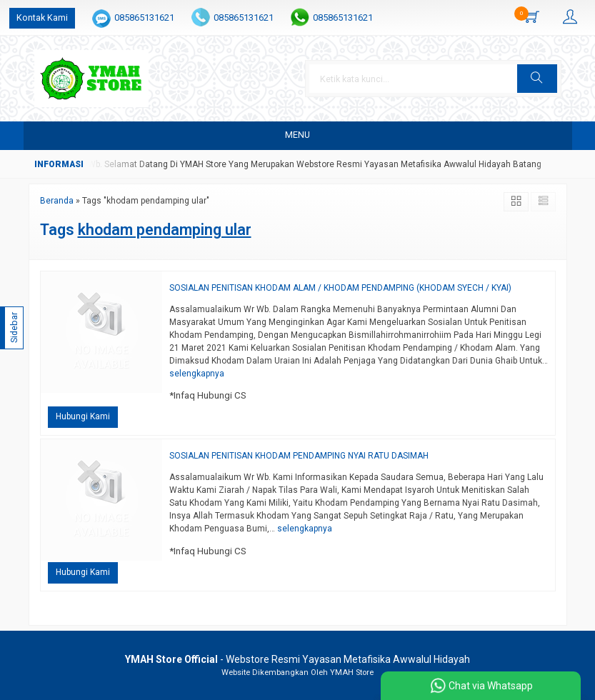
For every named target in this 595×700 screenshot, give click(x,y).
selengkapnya (197, 374)
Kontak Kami (42, 17)
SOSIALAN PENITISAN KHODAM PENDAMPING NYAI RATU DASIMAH (299, 456)
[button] (537, 79)
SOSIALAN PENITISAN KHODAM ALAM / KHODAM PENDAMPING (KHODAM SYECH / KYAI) (340, 288)
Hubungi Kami (83, 416)
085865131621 (144, 17)
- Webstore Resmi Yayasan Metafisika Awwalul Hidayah (297, 659)
